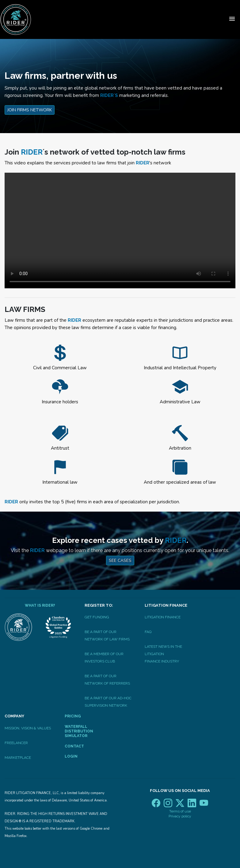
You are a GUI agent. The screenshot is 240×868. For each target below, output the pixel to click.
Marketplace (18, 758)
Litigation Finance (163, 617)
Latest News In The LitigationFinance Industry (163, 654)
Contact (74, 746)
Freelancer (16, 743)
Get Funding (97, 617)
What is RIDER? (40, 605)
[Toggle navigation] (232, 19)
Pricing (73, 716)
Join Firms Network (30, 110)
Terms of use (180, 811)
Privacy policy (180, 816)
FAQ (148, 632)
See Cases (120, 561)
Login (71, 756)
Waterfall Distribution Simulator (79, 731)
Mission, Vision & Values (28, 728)
